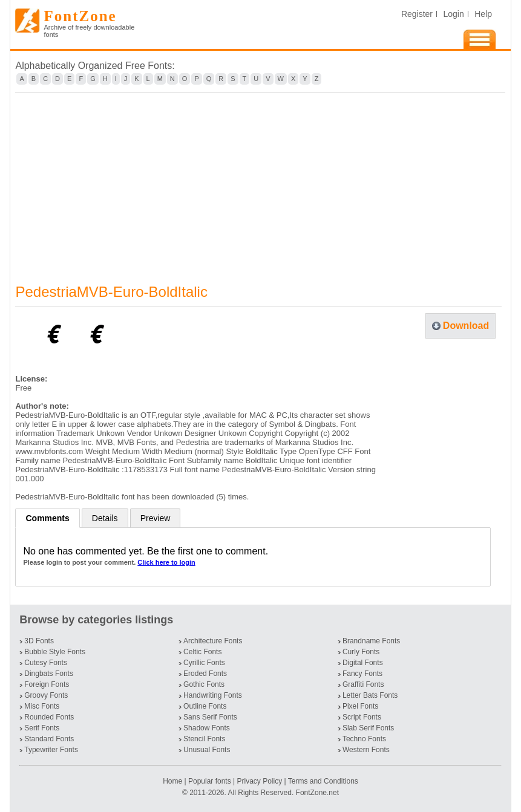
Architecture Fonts (213, 641)
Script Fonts (362, 717)
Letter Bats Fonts (370, 695)
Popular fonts (210, 781)
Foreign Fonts (47, 684)
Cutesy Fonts (46, 663)
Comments (47, 518)
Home (173, 781)
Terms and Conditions (323, 781)
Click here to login (166, 562)
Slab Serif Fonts (368, 728)
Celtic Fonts (202, 652)
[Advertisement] (260, 181)
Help (483, 14)
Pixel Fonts (360, 706)
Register (417, 14)
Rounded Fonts (49, 717)
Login (453, 14)
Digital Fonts (363, 663)
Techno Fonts (364, 739)
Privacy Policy (259, 781)
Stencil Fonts (204, 739)
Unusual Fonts (207, 750)
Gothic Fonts (204, 684)
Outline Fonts (205, 706)
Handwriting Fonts (213, 695)
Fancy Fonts (362, 674)
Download (466, 326)
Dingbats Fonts (49, 674)
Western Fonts (366, 750)
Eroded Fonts (205, 674)
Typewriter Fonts (51, 750)
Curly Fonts (361, 652)
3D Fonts (39, 641)
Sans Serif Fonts (210, 717)
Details (105, 518)
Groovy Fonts (46, 695)
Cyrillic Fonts (204, 663)
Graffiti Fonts (363, 684)
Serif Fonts (42, 728)
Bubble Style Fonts (55, 652)
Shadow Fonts (207, 728)
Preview (156, 518)
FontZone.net (317, 793)
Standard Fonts (49, 739)
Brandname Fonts (371, 641)
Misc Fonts (42, 706)
